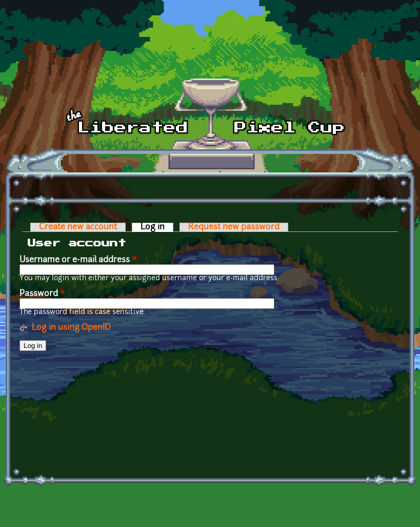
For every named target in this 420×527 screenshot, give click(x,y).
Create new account (78, 227)
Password (42, 294)
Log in (157, 227)
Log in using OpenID (71, 328)
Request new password (234, 227)
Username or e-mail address (78, 260)
